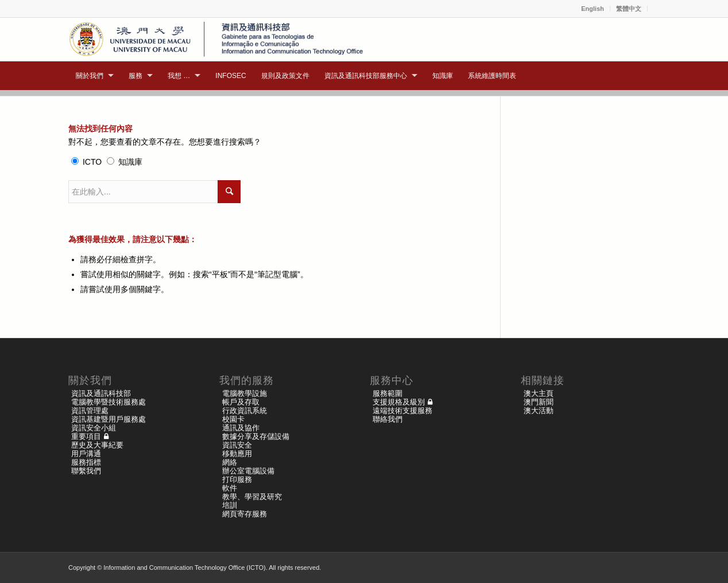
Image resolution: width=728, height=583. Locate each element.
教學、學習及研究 (252, 497)
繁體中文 (629, 9)
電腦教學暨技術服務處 (109, 402)
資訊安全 (237, 445)
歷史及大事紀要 (97, 445)
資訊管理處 (90, 411)
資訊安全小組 (94, 428)
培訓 (230, 505)
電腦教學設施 (245, 393)
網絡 (230, 462)
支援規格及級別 (399, 402)
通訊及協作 (241, 428)
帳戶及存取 (241, 402)
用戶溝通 (86, 454)
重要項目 (86, 436)
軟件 (230, 488)
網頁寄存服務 (245, 514)
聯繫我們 (86, 471)
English (593, 9)
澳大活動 (539, 411)
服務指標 (86, 462)
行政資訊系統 (245, 411)
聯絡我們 (388, 419)
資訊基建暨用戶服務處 (109, 419)
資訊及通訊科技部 (101, 393)
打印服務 (237, 479)
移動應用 (237, 454)
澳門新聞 (539, 402)
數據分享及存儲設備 (256, 436)
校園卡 (233, 419)
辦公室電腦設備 (248, 471)
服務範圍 (388, 393)
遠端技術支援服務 (402, 411)
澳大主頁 (539, 393)
